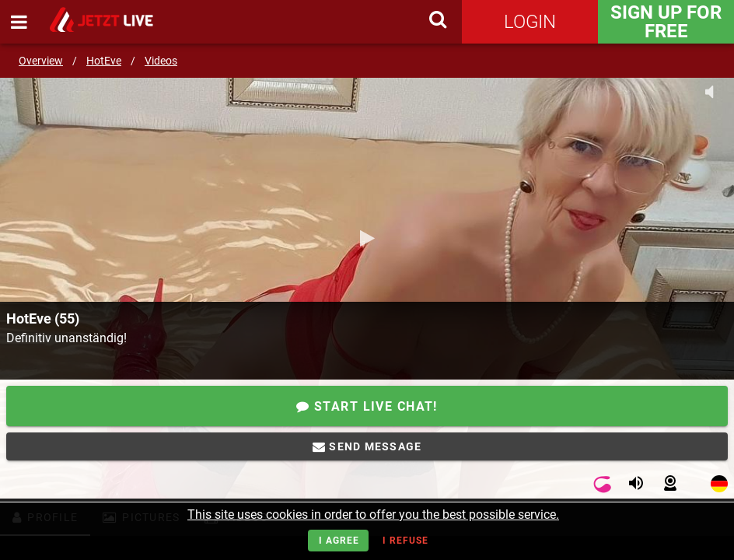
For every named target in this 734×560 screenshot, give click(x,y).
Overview (41, 61)
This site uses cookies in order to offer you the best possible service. (373, 514)
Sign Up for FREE (666, 22)
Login (530, 22)
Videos (161, 61)
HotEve (104, 61)
